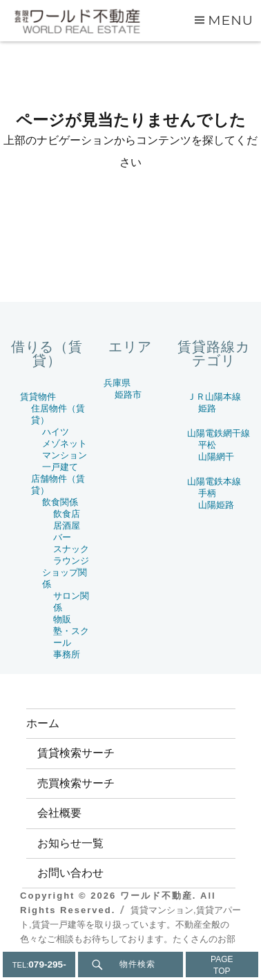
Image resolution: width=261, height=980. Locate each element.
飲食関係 (60, 502)
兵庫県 (117, 383)
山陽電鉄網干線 (219, 433)
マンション (65, 455)
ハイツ (56, 432)
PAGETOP (222, 965)
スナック (71, 549)
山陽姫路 (216, 505)
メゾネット (65, 443)
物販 (62, 619)
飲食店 (67, 514)
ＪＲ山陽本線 (214, 397)
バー (62, 537)
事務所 (67, 654)
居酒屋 (67, 525)
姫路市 (128, 395)
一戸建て (60, 467)
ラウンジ (71, 561)
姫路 (207, 408)
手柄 (207, 493)
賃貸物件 (38, 397)
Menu (231, 20)
